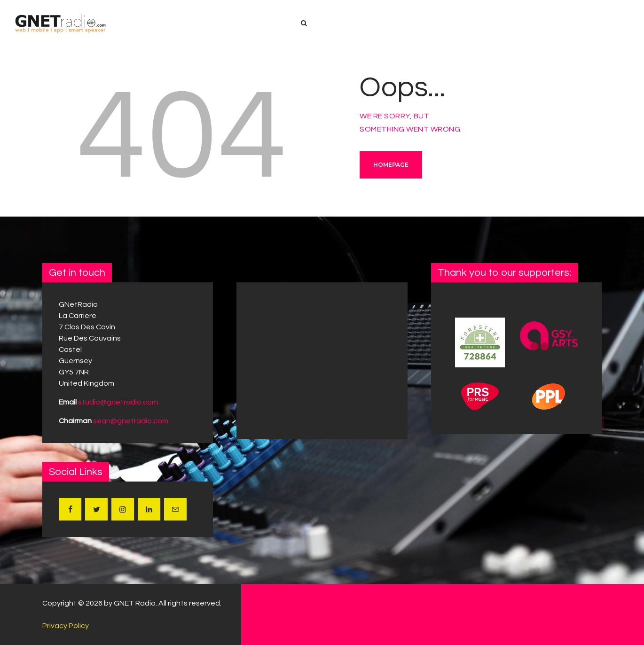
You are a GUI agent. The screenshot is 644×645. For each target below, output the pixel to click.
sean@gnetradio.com (131, 421)
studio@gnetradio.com (118, 402)
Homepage (391, 165)
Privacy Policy (66, 626)
